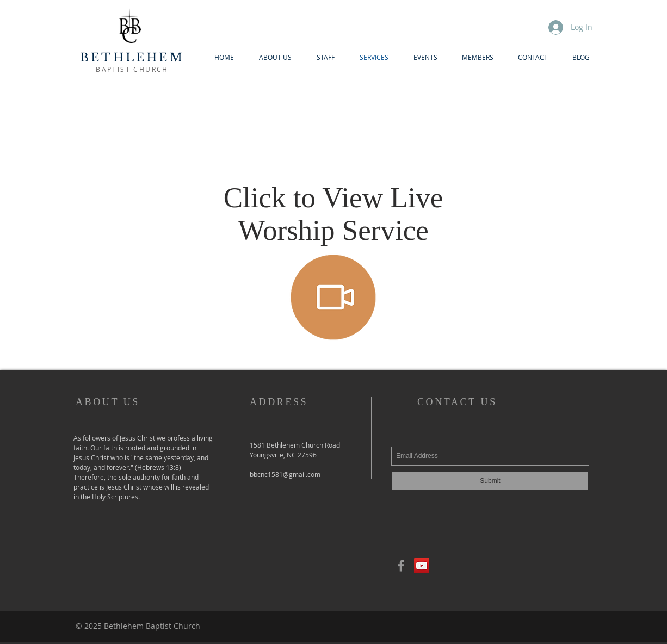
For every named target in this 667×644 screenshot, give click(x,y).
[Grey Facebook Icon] (401, 566)
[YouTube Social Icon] (422, 566)
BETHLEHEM (132, 58)
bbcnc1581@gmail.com (285, 474)
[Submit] (490, 481)
